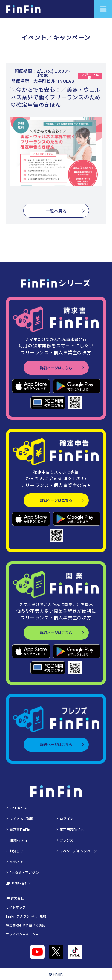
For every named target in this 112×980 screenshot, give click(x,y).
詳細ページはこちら (56, 368)
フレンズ (67, 840)
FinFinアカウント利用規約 (26, 916)
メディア (16, 862)
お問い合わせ (19, 883)
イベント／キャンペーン (79, 851)
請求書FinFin (20, 829)
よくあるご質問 (22, 819)
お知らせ (16, 851)
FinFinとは (18, 808)
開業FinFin (18, 840)
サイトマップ (16, 907)
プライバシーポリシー (22, 934)
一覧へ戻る (56, 211)
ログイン (67, 819)
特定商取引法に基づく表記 (26, 925)
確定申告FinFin (72, 829)
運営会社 (15, 898)
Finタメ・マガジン (24, 872)
